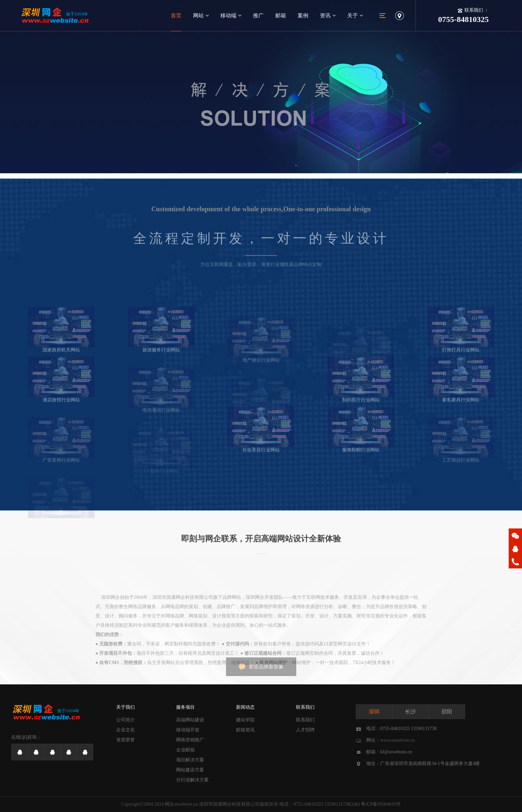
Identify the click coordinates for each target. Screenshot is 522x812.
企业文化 (126, 730)
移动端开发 (188, 730)
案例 (303, 15)
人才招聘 (305, 730)
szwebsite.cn (186, 804)
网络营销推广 (190, 740)
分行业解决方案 (192, 780)
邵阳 (447, 712)
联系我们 (305, 707)
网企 (169, 804)
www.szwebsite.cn (397, 740)
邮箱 (281, 15)
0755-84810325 (308, 804)
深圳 (374, 712)
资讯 (328, 15)
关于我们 (126, 707)
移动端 (231, 15)
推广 (258, 15)
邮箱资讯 (245, 730)
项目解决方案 (190, 760)
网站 (201, 15)
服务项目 (185, 707)
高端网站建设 (190, 720)
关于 (355, 15)
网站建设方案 (190, 770)
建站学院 (245, 720)
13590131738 (337, 804)
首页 (176, 15)
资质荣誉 (126, 740)
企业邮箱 (185, 750)
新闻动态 (245, 707)
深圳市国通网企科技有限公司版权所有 (239, 804)
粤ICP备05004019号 (381, 804)
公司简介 (126, 720)
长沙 (410, 712)
